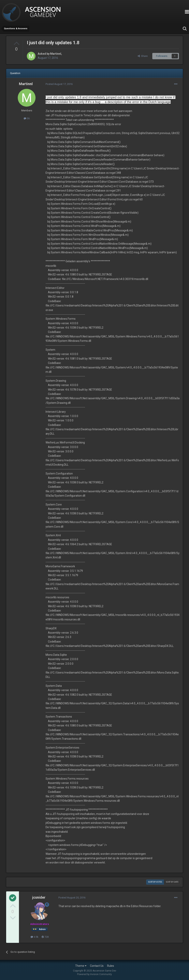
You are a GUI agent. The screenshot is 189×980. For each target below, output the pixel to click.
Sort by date (172, 882)
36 (27, 118)
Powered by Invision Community (94, 974)
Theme (81, 966)
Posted (59, 84)
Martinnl (56, 54)
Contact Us (97, 966)
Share (143, 56)
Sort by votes (155, 882)
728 (45, 937)
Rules (111, 966)
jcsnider (39, 897)
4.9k (35, 937)
